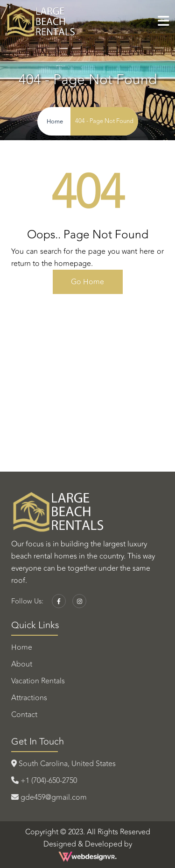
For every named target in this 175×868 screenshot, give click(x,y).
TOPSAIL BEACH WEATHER (87, 366)
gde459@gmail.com (49, 797)
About (22, 664)
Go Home (87, 282)
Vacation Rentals (38, 681)
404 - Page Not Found (104, 121)
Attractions (29, 698)
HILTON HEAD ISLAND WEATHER (87, 437)
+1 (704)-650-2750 (44, 781)
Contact (24, 715)
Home (22, 647)
